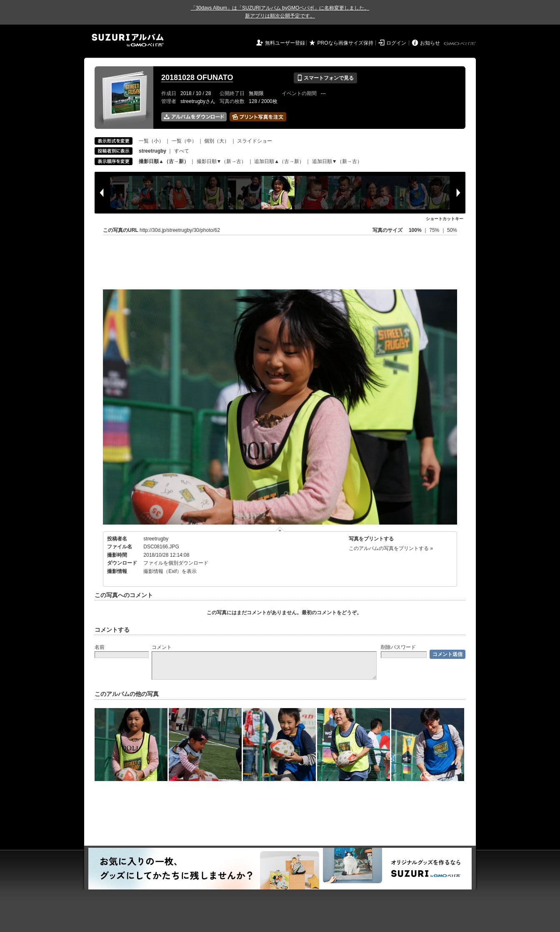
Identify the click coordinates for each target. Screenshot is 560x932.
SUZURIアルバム (128, 40)
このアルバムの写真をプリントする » (391, 548)
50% (452, 230)
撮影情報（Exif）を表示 (170, 571)
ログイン (396, 43)
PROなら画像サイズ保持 (345, 43)
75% (435, 230)
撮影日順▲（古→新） (164, 161)
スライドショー (255, 141)
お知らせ (430, 43)
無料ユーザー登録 (285, 43)
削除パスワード (398, 647)
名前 (100, 647)
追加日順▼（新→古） (337, 161)
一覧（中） (184, 141)
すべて (182, 151)
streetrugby (156, 539)
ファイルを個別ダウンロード (176, 563)
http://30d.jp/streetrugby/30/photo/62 (180, 230)
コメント (162, 647)
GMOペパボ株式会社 (460, 44)
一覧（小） (151, 141)
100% (415, 230)
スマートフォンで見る (325, 78)
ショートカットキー (445, 219)
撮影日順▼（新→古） (222, 161)
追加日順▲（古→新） (279, 161)
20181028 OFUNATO (197, 78)
